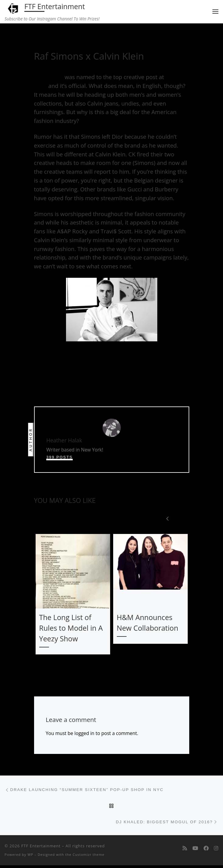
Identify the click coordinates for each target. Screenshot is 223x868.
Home (40, 36)
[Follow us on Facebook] (206, 851)
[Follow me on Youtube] (195, 851)
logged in (85, 734)
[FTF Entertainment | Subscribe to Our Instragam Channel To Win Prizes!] (13, 8)
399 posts (59, 457)
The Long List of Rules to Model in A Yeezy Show (71, 629)
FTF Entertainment (41, 849)
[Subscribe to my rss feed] (185, 851)
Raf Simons (49, 77)
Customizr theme (89, 858)
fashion (59, 36)
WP (30, 858)
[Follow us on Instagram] (216, 851)
